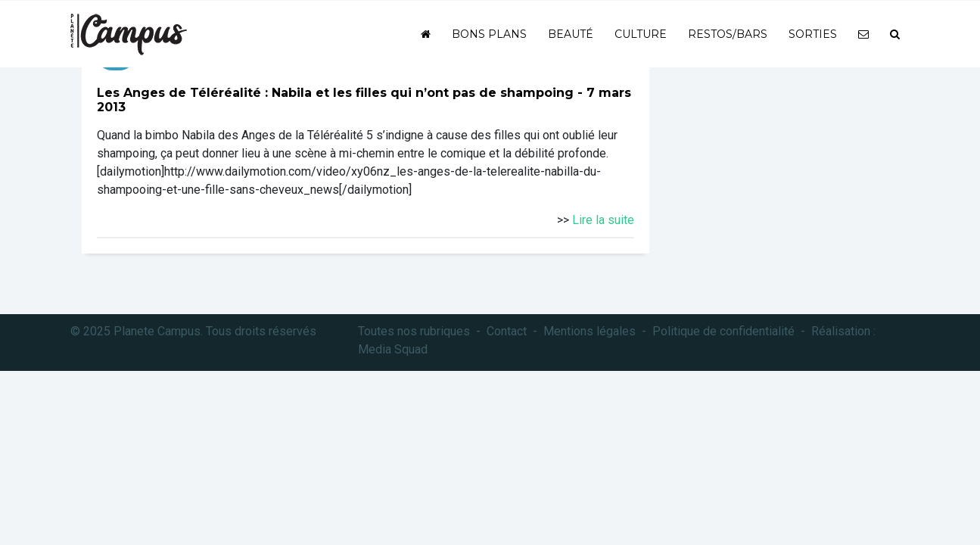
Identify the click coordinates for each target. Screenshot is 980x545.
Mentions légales (590, 331)
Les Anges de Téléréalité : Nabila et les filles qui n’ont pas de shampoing (335, 93)
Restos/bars (728, 34)
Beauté (571, 34)
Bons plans (489, 34)
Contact (507, 331)
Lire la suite (603, 220)
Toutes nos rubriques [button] (414, 331)
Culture (641, 34)
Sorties (813, 34)
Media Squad (393, 349)
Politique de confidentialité (723, 331)
